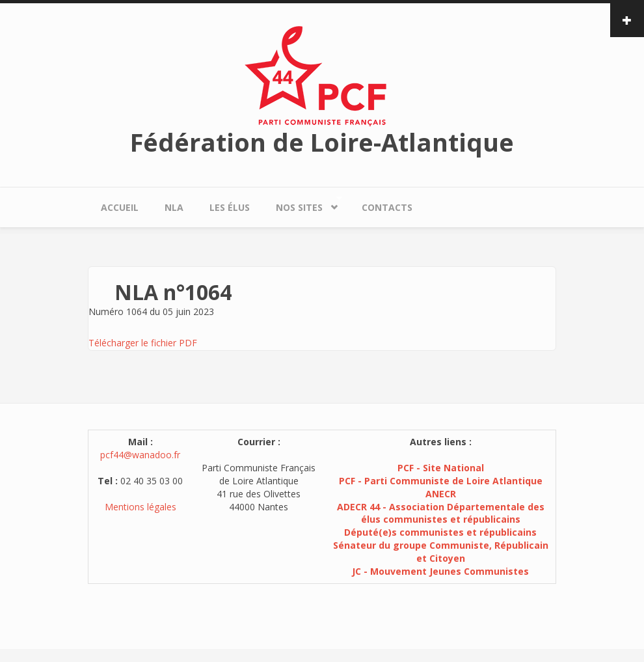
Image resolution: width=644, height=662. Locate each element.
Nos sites (302, 204)
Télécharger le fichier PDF (143, 343)
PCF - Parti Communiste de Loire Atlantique (441, 481)
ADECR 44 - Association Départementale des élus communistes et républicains (441, 513)
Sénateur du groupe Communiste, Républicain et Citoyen (441, 552)
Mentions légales (141, 507)
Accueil (120, 207)
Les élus (230, 207)
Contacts (387, 207)
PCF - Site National (441, 468)
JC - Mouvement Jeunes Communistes (440, 571)
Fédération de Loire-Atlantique (322, 142)
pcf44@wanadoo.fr (140, 455)
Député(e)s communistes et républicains (440, 532)
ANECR (441, 494)
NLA (174, 207)
